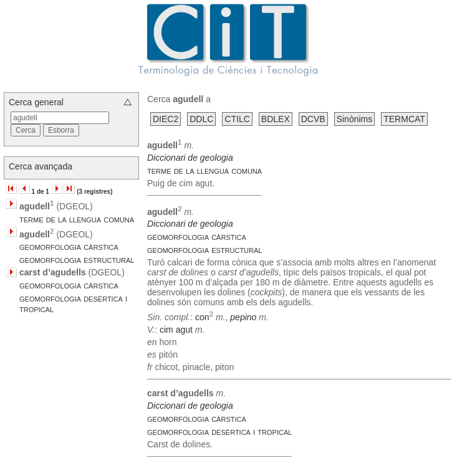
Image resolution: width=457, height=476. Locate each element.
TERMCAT (404, 119)
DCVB (313, 119)
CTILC (237, 119)
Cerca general (36, 102)
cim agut (176, 330)
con (202, 317)
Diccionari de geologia (190, 158)
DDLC (201, 119)
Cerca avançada (41, 166)
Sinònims (355, 119)
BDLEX (276, 119)
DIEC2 (166, 119)
